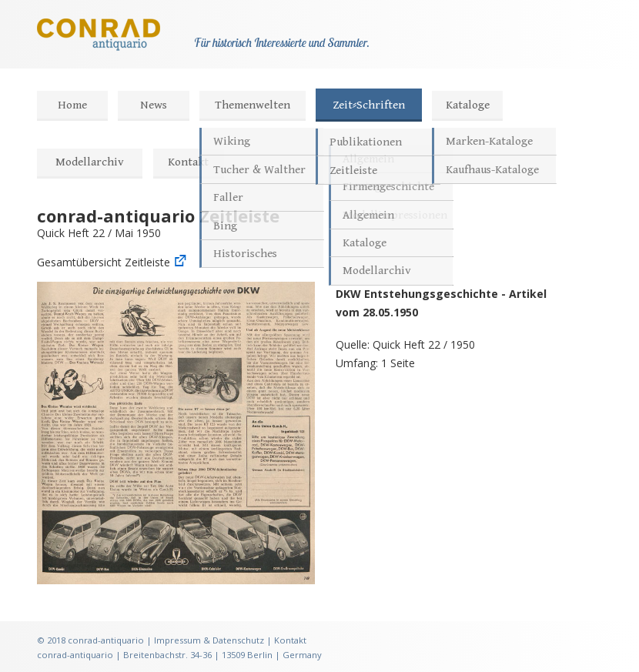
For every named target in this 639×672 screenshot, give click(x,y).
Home (72, 105)
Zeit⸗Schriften (369, 105)
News (154, 105)
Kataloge (468, 105)
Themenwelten (253, 105)
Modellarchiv (90, 162)
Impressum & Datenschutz (209, 640)
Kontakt (188, 162)
